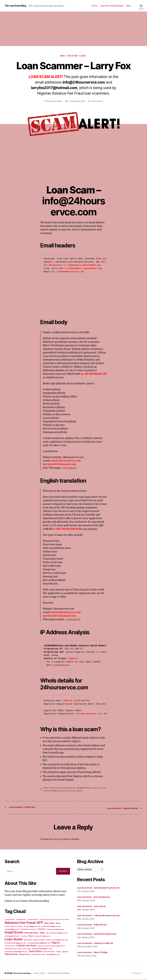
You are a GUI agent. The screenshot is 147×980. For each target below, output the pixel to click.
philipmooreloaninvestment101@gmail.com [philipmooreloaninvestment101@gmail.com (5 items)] (51, 946)
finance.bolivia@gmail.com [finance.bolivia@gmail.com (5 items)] (55, 930)
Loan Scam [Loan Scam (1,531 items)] (14, 939)
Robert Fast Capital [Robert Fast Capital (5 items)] (24, 949)
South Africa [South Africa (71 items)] (35, 952)
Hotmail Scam (71, 788)
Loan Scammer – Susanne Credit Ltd (98, 943)
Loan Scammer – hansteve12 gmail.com (100, 934)
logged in (57, 839)
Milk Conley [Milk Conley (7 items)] (28, 940)
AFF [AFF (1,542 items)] (40, 923)
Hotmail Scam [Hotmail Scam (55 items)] (31, 933)
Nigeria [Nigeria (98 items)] (56, 943)
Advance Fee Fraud (52, 788)
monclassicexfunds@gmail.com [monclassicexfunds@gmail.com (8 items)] (39, 943)
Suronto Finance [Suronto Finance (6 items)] (49, 952)
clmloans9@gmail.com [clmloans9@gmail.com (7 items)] (32, 927)
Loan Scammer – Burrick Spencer (96, 897)
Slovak (85, 56)
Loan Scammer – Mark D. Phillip (95, 953)
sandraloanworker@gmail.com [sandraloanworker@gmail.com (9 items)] (16, 952)
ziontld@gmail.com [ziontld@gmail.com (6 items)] (53, 955)
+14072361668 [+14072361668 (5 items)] (10, 920)
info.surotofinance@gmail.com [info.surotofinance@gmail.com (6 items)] (57, 933)
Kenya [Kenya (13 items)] (31, 936)
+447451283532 (70, 469)
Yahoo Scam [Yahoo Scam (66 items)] (11, 954)
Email (61, 56)
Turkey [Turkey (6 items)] (58, 952)
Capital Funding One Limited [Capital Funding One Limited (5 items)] (14, 927)
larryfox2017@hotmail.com (59, 791)
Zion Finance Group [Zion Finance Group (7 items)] (38, 955)
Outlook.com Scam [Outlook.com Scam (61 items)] (26, 946)
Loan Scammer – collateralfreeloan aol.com (102, 916)
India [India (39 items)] (42, 933)
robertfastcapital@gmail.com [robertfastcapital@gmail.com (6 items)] (42, 949)
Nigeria (85, 791)
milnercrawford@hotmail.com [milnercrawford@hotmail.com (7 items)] (57, 940)
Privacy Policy (42, 974)
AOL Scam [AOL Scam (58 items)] (49, 923)
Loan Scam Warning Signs (112, 6)
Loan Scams (73, 56)
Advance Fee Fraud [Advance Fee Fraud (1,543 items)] (20, 923)
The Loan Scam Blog (17, 6)
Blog (129, 6)
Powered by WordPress (62, 974)
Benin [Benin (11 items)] (58, 924)
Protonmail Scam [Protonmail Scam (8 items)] (11, 949)
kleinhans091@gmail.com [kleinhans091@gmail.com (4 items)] (42, 937)
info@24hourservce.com (88, 788)
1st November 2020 (77, 102)
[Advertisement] (73, 29)
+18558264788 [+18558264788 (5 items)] (21, 920)
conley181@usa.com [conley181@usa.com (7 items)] (12, 930)
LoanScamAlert (55, 102)
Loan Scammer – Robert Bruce (94, 925)
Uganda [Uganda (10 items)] (65, 952)
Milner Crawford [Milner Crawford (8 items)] (39, 940)
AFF (62, 788)
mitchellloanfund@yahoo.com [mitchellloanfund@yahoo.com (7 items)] (15, 943)
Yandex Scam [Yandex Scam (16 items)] (24, 955)
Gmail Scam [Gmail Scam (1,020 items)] (14, 933)
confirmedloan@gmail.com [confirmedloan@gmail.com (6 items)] (51, 927)
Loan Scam (76, 791)
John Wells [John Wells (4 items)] (24, 937)
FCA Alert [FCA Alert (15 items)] (42, 929)
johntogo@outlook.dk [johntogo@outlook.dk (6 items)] (12, 936)
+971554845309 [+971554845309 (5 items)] (33, 920)
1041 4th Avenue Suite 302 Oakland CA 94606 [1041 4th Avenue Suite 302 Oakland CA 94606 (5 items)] (54, 920)
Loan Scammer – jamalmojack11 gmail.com (102, 888)
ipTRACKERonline (63, 666)
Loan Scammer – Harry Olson (93, 906)
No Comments (98, 102)
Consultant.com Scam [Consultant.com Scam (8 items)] (28, 930)
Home (94, 6)
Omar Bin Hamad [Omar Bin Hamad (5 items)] (10, 946)
